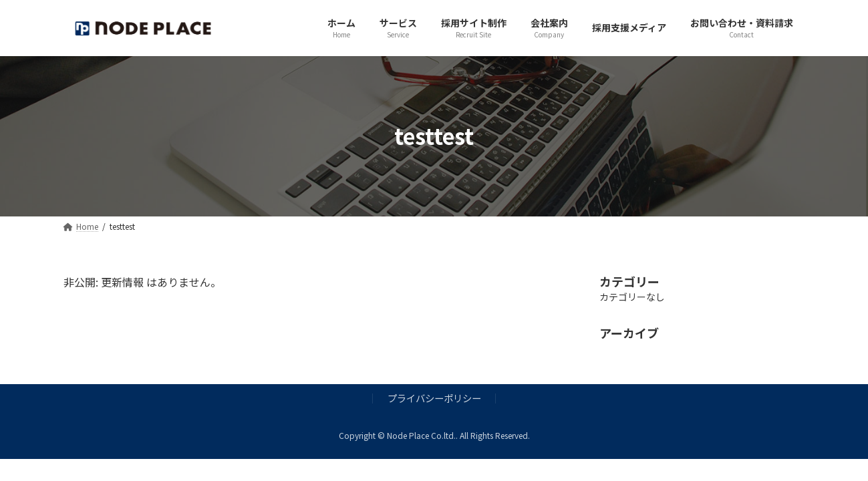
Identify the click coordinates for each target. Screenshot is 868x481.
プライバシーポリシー (434, 398)
